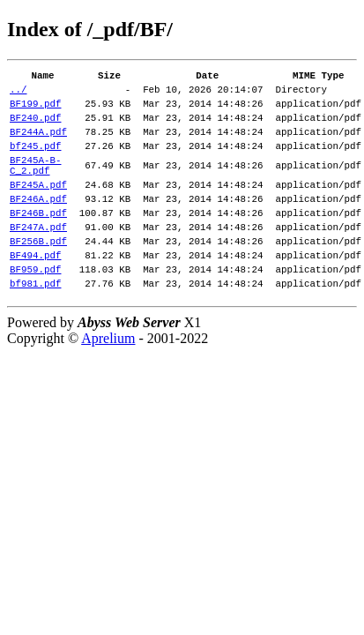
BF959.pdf (35, 308)
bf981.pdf (35, 325)
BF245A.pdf (38, 208)
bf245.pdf (35, 161)
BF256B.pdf (38, 275)
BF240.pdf (35, 127)
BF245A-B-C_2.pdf (35, 184)
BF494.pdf (35, 291)
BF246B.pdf (38, 241)
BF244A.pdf (38, 144)
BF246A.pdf (38, 224)
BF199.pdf (35, 111)
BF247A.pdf (38, 258)
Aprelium (108, 381)
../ (19, 94)
